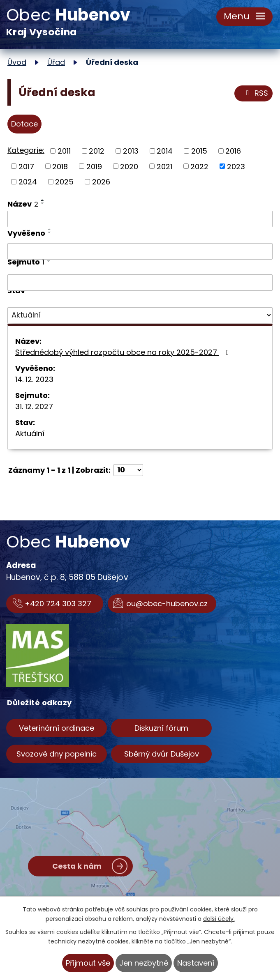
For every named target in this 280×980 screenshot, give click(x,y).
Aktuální (30, 434)
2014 (165, 151)
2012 (97, 151)
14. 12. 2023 (34, 379)
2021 (164, 166)
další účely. (219, 919)
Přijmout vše (88, 963)
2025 (64, 182)
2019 (94, 166)
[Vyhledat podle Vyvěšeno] (140, 251)
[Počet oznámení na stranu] (128, 470)
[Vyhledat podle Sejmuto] (140, 283)
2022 (199, 166)
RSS (255, 93)
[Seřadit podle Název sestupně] (43, 203)
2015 (199, 151)
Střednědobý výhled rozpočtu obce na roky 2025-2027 (124, 352)
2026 (101, 182)
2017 (26, 166)
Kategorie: (26, 150)
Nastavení (196, 963)
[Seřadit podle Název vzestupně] (43, 200)
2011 (64, 151)
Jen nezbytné (144, 963)
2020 (129, 166)
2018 (60, 166)
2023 (236, 166)
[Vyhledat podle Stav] (140, 315)
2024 (28, 182)
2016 (233, 151)
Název (23, 204)
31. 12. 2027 (34, 406)
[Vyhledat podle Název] (140, 219)
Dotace (24, 124)
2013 (131, 151)
